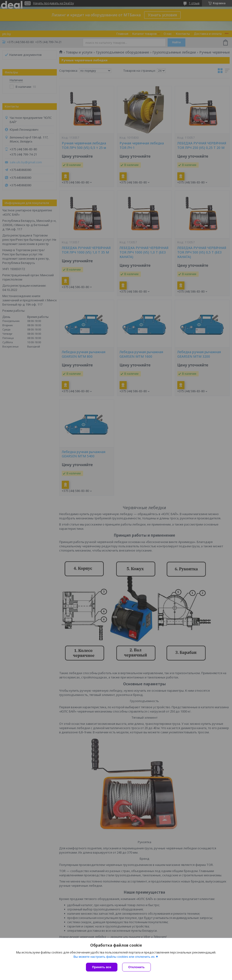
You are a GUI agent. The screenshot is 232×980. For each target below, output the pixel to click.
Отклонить (136, 967)
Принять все (102, 967)
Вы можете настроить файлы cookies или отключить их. (114, 957)
